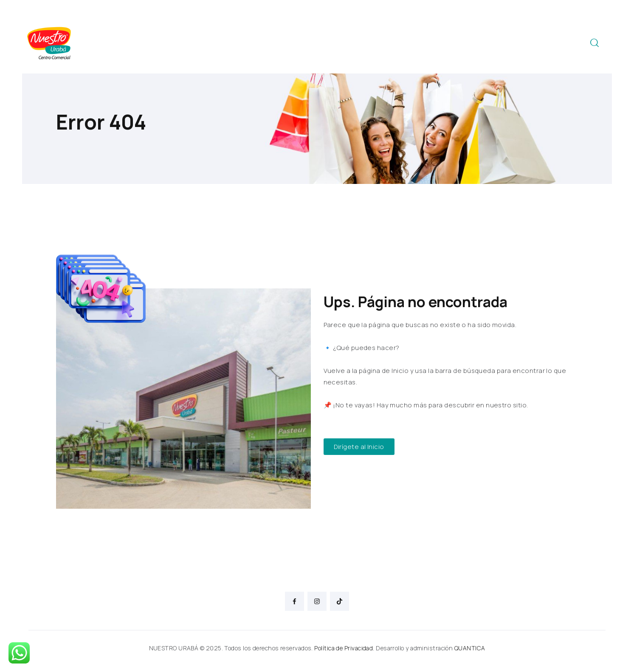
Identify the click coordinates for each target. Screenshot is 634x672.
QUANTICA (470, 648)
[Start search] (595, 43)
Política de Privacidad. (344, 648)
